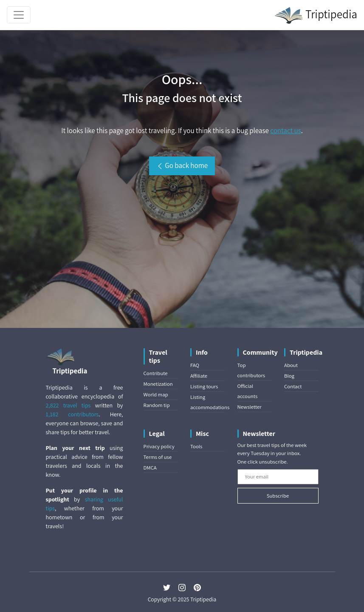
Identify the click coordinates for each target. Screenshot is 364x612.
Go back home (182, 165)
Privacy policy (159, 446)
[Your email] (278, 477)
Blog (289, 376)
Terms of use (158, 457)
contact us (285, 131)
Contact (293, 386)
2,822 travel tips (68, 405)
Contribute (156, 373)
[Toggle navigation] (19, 15)
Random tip (157, 405)
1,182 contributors (72, 414)
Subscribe (278, 496)
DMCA (150, 468)
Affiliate (199, 376)
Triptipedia (316, 15)
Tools (196, 446)
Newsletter (250, 407)
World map (156, 394)
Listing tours (204, 386)
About (291, 365)
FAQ (195, 365)
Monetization (158, 384)
